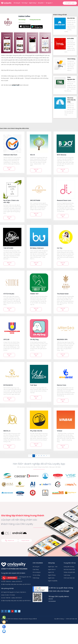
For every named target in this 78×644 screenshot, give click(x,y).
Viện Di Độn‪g (71, 59)
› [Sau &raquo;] (49, 456)
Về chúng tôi (17, 3)
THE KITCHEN (8, 248)
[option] (7, 43)
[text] (12, 144)
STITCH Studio (9, 294)
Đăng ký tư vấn (10, 541)
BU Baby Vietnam (37, 248)
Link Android (52, 601)
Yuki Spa (34, 385)
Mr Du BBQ (71, 39)
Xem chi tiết (9, 169)
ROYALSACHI (8, 385)
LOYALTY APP (16, 85)
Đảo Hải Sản (71, 18)
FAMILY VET (34, 294)
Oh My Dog (34, 340)
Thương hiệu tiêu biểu (35, 20)
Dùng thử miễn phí (25, 541)
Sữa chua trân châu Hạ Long (71, 100)
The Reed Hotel (63, 294)
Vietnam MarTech (10, 155)
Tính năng (24, 3)
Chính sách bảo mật (69, 578)
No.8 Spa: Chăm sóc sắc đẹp (11, 201)
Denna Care (62, 385)
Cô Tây (60, 248)
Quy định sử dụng (59, 619)
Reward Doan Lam (64, 201)
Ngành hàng (32, 3)
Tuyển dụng (67, 575)
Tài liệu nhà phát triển (69, 572)
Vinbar (60, 431)
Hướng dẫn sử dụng (69, 567)
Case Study (36, 570)
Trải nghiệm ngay (70, 3)
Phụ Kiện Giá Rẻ (36, 431)
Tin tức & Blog (36, 575)
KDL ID (32, 155)
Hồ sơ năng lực (37, 572)
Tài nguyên (49, 3)
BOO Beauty (62, 155)
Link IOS (51, 599)
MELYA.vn (7, 431)
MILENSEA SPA (62, 340)
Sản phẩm (41, 3)
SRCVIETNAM (35, 201)
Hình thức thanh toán (69, 570)
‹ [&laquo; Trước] (29, 456)
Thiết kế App (36, 578)
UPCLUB (6, 340)
